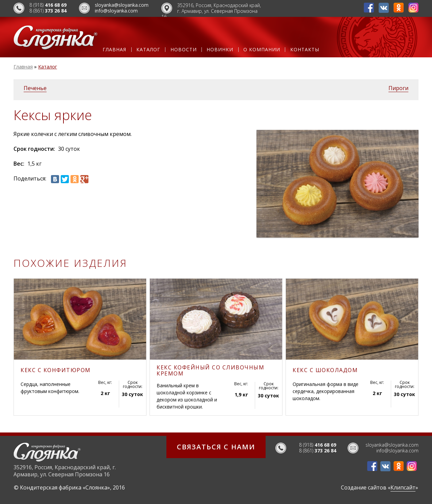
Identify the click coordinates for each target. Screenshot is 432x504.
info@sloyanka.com (116, 11)
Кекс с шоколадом (325, 370)
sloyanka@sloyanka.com (122, 5)
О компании (262, 50)
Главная (114, 50)
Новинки (220, 50)
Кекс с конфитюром (56, 370)
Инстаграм (413, 8)
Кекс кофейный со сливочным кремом (210, 370)
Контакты (305, 50)
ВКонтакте (384, 8)
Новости (184, 50)
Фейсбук (369, 8)
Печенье (35, 88)
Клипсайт (403, 487)
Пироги (398, 88)
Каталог (148, 50)
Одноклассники (399, 8)
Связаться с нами (216, 447)
